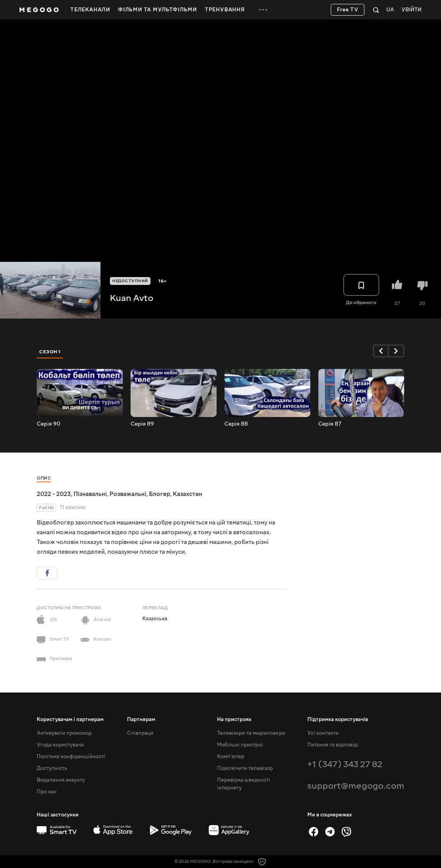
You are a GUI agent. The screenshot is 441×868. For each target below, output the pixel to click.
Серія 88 (236, 424)
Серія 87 (330, 424)
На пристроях (234, 719)
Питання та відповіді (333, 745)
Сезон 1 (50, 352)
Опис (44, 478)
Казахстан (187, 494)
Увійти (411, 10)
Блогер (160, 494)
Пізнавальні (90, 494)
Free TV (348, 10)
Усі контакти (323, 733)
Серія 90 (48, 424)
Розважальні (128, 494)
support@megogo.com (356, 786)
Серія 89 (142, 424)
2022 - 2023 (54, 494)
